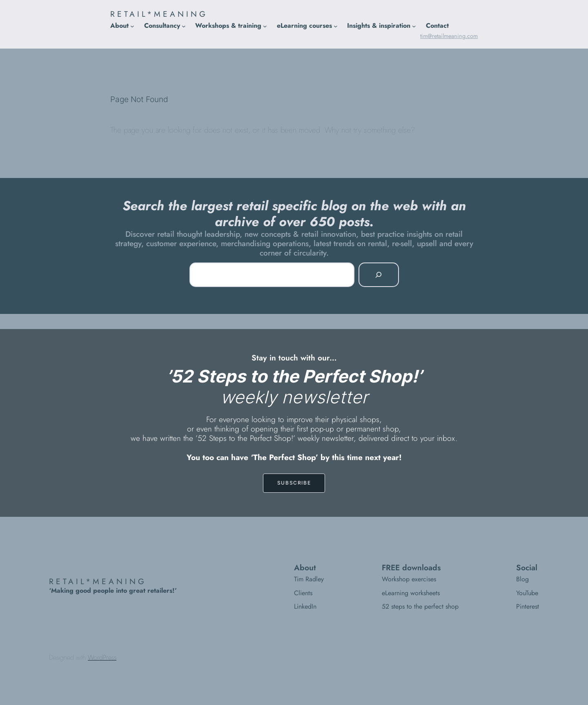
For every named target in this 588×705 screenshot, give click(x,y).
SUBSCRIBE (294, 483)
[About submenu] (132, 26)
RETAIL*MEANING (159, 14)
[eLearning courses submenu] (336, 26)
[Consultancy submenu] (184, 26)
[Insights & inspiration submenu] (414, 26)
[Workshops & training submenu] (265, 26)
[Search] (379, 275)
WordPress (102, 657)
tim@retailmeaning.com (449, 36)
